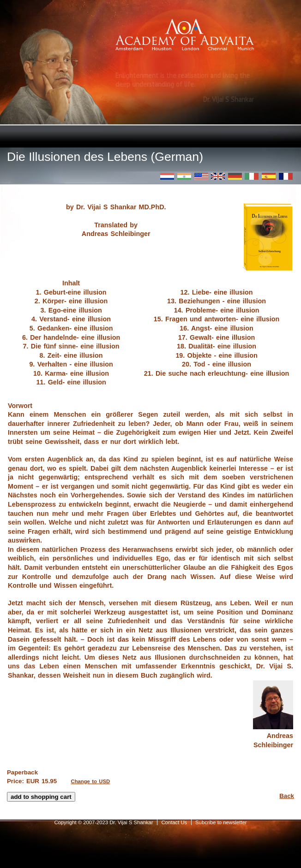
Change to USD (91, 781)
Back (287, 796)
